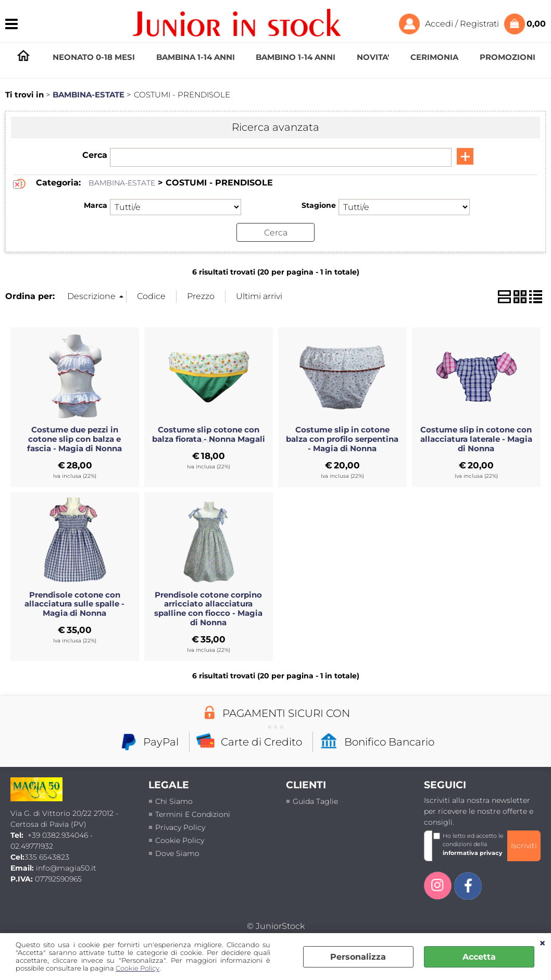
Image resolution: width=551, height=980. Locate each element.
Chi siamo (174, 801)
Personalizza (358, 957)
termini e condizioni (193, 814)
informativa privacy (473, 853)
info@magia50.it (66, 868)
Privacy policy (180, 827)
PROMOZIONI (508, 57)
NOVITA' (373, 57)
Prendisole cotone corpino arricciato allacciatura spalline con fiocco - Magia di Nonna (208, 609)
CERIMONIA (434, 57)
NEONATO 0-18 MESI (94, 57)
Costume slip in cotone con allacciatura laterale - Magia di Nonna (476, 439)
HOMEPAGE (23, 58)
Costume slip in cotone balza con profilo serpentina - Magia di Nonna (342, 439)
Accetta (479, 957)
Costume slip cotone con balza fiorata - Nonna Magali (209, 435)
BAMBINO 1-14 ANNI (296, 57)
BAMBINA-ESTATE (122, 183)
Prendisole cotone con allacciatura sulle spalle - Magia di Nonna (74, 604)
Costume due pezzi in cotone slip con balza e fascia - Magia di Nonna (74, 439)
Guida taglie (315, 801)
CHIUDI (542, 944)
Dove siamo (177, 853)
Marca (96, 205)
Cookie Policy (137, 968)
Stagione (319, 205)
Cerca (95, 155)
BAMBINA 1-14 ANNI (196, 57)
